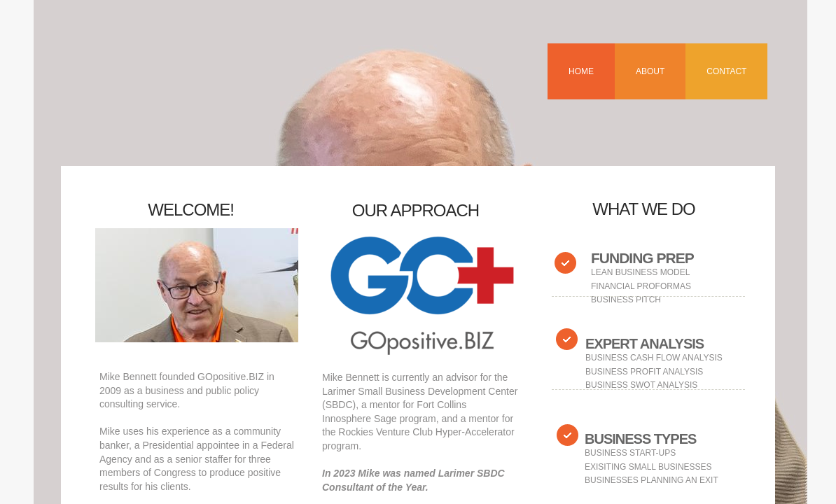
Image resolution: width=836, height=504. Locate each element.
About (650, 71)
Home (581, 71)
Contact (726, 71)
